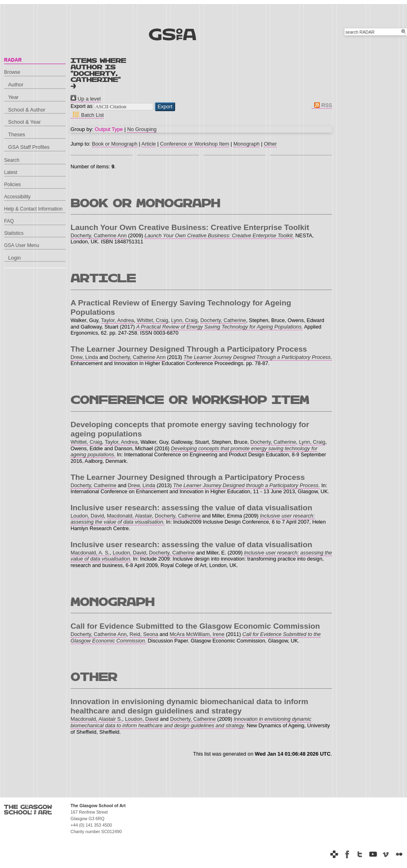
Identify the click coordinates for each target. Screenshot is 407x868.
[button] (165, 107)
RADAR (13, 60)
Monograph (247, 144)
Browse (12, 72)
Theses (17, 134)
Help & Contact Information (33, 209)
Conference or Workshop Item (195, 144)
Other (270, 144)
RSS (322, 105)
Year (13, 97)
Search (12, 160)
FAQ (9, 221)
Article (149, 144)
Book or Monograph (115, 144)
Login (14, 258)
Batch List (87, 115)
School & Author (27, 110)
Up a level (86, 99)
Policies (12, 185)
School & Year (24, 122)
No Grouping (142, 129)
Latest (11, 172)
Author (16, 85)
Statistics (14, 233)
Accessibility (17, 197)
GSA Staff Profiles (29, 147)
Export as (81, 106)
